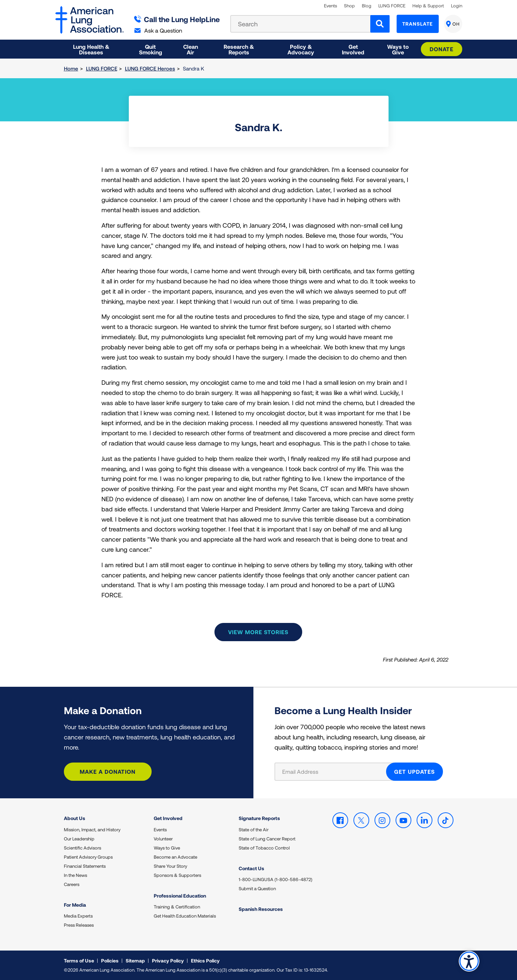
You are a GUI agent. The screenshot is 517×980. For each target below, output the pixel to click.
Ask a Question (158, 30)
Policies (110, 961)
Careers (72, 884)
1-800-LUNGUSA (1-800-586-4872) (276, 879)
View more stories (258, 632)
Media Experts (78, 916)
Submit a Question (257, 888)
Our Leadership (79, 839)
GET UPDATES (415, 771)
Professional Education (180, 896)
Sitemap (135, 961)
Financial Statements (85, 866)
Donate (442, 49)
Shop (349, 6)
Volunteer (163, 839)
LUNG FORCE (392, 6)
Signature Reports (259, 818)
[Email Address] (335, 772)
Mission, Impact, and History (92, 830)
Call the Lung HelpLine (177, 19)
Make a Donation (108, 771)
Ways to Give (167, 848)
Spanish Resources (261, 909)
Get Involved (168, 818)
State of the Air (254, 830)
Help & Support (428, 6)
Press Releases (79, 925)
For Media (75, 905)
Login (457, 6)
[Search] (380, 24)
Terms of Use (79, 961)
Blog (367, 6)
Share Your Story (170, 866)
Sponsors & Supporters (177, 875)
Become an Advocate (175, 857)
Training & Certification (177, 907)
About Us (75, 818)
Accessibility (469, 961)
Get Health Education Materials (185, 916)
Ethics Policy (205, 961)
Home (71, 68)
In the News (75, 875)
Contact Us (251, 868)
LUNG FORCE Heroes (150, 68)
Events (330, 6)
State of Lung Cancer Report (267, 839)
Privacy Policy (168, 961)
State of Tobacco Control (264, 848)
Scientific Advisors (82, 848)
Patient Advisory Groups (88, 857)
